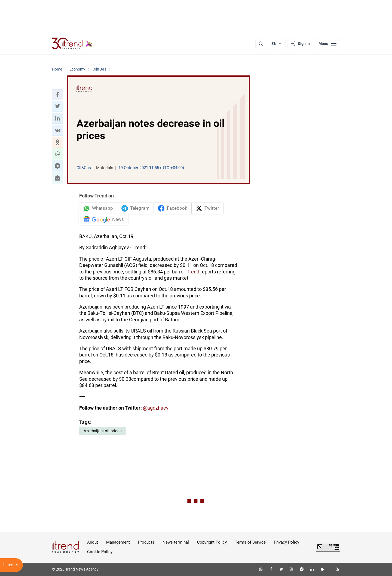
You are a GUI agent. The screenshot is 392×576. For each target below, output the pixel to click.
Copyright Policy (212, 542)
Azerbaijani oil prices (103, 431)
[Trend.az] (72, 44)
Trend (193, 272)
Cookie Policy (100, 552)
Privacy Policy (287, 542)
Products (146, 542)
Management (118, 542)
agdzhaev (158, 408)
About (93, 542)
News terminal (176, 542)
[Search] (261, 44)
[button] (57, 95)
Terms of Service (250, 542)
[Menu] (327, 44)
